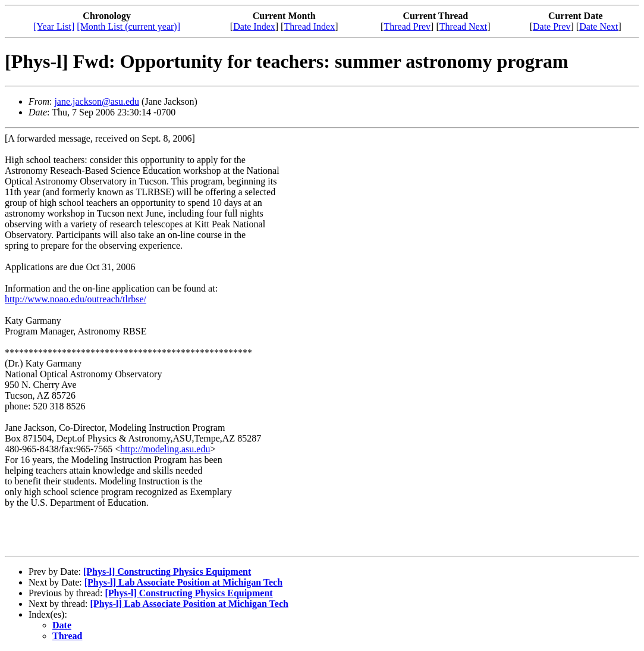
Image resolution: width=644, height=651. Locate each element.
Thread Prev (407, 26)
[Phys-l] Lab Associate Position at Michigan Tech (183, 582)
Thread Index (309, 26)
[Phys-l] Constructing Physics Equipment (167, 572)
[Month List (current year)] (128, 26)
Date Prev (552, 26)
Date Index (254, 26)
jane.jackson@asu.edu (97, 101)
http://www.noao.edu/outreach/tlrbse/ (76, 299)
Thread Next (463, 26)
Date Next (599, 26)
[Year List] (54, 26)
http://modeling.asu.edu (165, 449)
